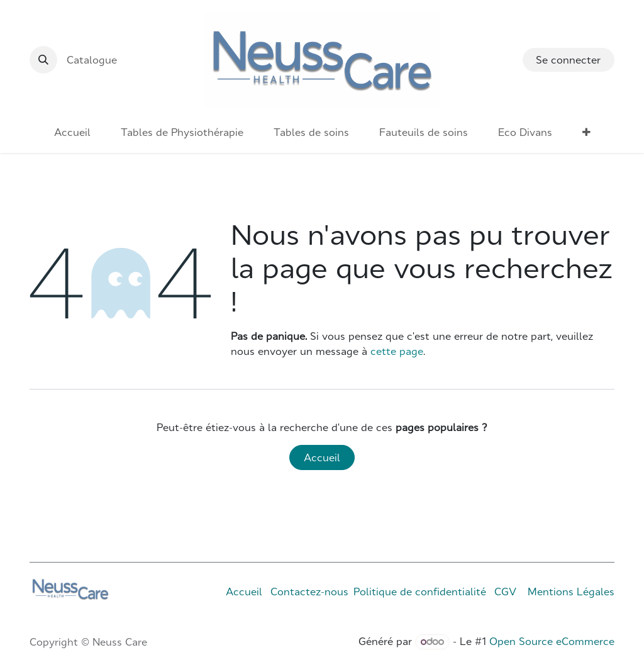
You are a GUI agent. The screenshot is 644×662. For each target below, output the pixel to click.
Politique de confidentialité (420, 592)
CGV (505, 592)
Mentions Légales (571, 592)
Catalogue (92, 60)
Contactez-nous (309, 592)
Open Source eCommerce (552, 641)
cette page (397, 351)
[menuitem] (72, 132)
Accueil (322, 457)
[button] (43, 60)
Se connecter (568, 60)
